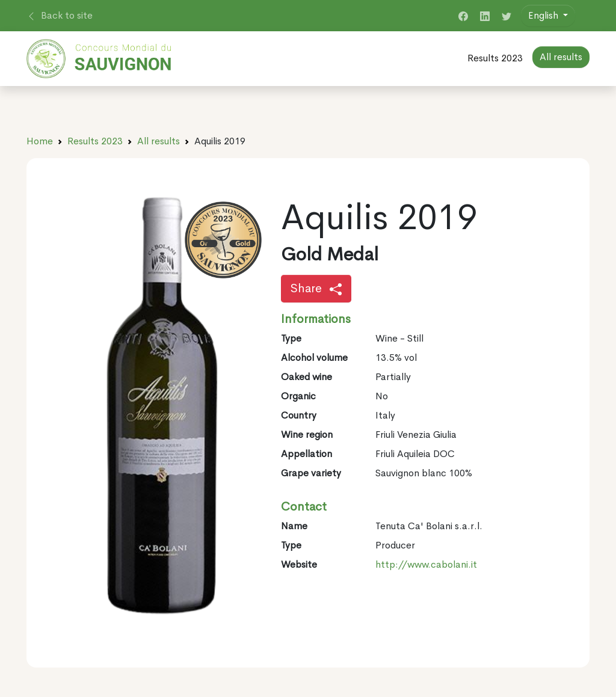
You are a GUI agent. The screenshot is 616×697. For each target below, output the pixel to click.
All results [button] (561, 57)
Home (40, 141)
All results (159, 141)
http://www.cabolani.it (426, 564)
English (544, 15)
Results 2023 (495, 58)
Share (316, 288)
